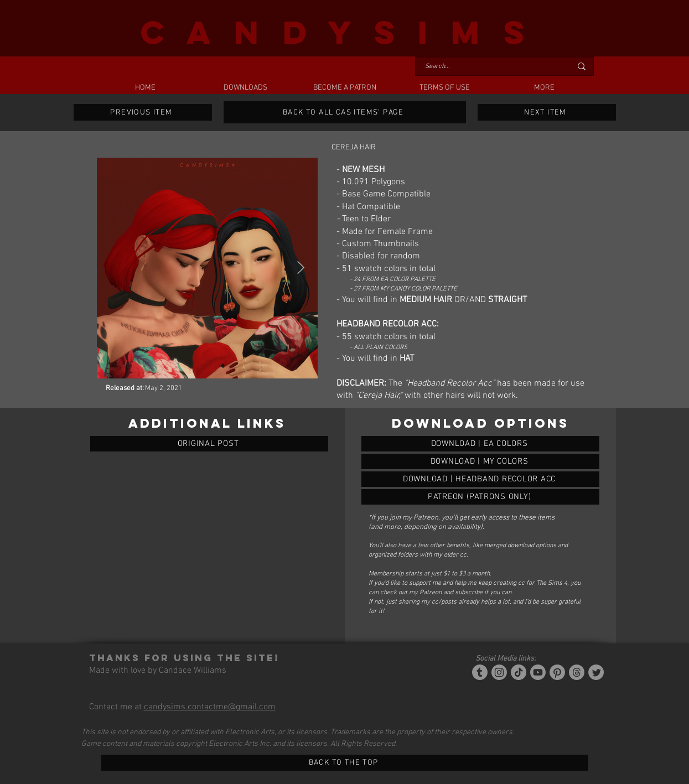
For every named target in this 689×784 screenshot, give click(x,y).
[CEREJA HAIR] (480, 444)
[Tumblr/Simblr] (480, 672)
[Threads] (577, 672)
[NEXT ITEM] (547, 112)
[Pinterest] (557, 672)
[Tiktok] (519, 672)
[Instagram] (499, 672)
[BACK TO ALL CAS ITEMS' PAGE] (345, 112)
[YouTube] (538, 672)
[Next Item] (301, 268)
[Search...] (490, 67)
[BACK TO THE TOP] (345, 763)
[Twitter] (596, 672)
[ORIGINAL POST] (209, 444)
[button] (245, 88)
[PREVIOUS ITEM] (143, 112)
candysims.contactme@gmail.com (210, 707)
